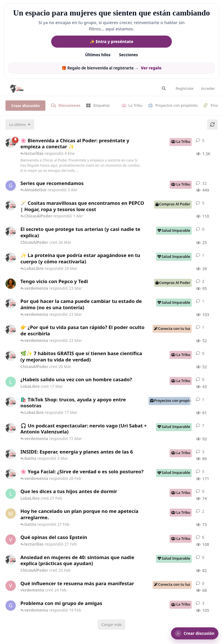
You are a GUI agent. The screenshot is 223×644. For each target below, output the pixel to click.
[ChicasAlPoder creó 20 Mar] (11, 356)
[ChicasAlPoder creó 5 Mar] (11, 428)
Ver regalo (151, 68)
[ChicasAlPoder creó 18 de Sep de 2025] (11, 143)
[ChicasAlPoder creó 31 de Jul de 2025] (11, 205)
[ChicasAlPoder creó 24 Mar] (11, 258)
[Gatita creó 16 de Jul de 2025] (11, 186)
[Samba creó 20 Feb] (11, 284)
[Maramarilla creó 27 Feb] (11, 513)
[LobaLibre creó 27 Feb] (11, 494)
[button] (195, 633)
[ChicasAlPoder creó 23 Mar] (11, 330)
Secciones (128, 55)
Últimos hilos (98, 55)
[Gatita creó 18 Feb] (11, 606)
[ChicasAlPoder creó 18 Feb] (11, 303)
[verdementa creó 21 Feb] (11, 540)
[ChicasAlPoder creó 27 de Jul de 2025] (11, 474)
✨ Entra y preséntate (111, 41)
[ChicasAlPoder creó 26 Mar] (11, 231)
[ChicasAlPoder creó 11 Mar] (11, 402)
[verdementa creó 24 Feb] (11, 586)
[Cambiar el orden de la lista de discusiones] (20, 124)
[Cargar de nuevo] (212, 124)
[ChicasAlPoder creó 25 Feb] (11, 560)
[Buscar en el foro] (164, 88)
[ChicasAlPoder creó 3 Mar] (11, 454)
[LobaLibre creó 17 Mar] (11, 382)
